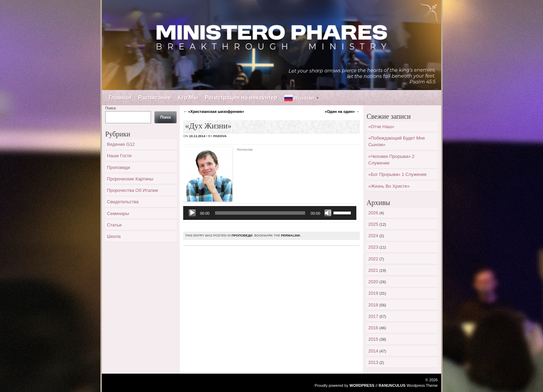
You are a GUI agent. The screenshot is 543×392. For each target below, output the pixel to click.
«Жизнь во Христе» (389, 186)
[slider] (260, 213)
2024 (373, 236)
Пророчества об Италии (133, 190)
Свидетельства (123, 202)
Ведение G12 (121, 144)
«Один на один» (342, 112)
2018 (373, 305)
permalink (291, 235)
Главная (120, 97)
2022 (373, 259)
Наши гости (119, 156)
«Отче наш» (381, 127)
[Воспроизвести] (192, 213)
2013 (373, 362)
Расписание (154, 97)
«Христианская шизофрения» (213, 112)
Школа (114, 236)
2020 (373, 282)
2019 (373, 293)
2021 (373, 270)
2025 (373, 224)
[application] (270, 213)
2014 (373, 351)
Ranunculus (392, 385)
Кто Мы (188, 97)
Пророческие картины (130, 179)
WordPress (362, 385)
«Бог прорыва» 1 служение (397, 174)
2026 (373, 213)
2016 (373, 328)
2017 (373, 316)
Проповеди (242, 235)
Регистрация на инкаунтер (241, 97)
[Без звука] (328, 213)
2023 (373, 247)
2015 (373, 339)
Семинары (118, 213)
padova (220, 136)
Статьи (114, 225)
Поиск (110, 108)
